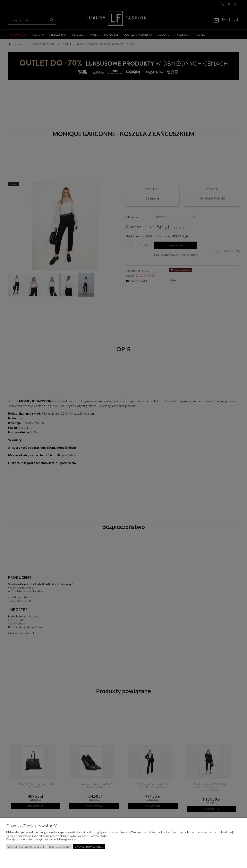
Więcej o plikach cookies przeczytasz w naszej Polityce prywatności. (43, 839)
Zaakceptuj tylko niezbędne (26, 847)
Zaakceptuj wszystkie (89, 847)
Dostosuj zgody (60, 847)
